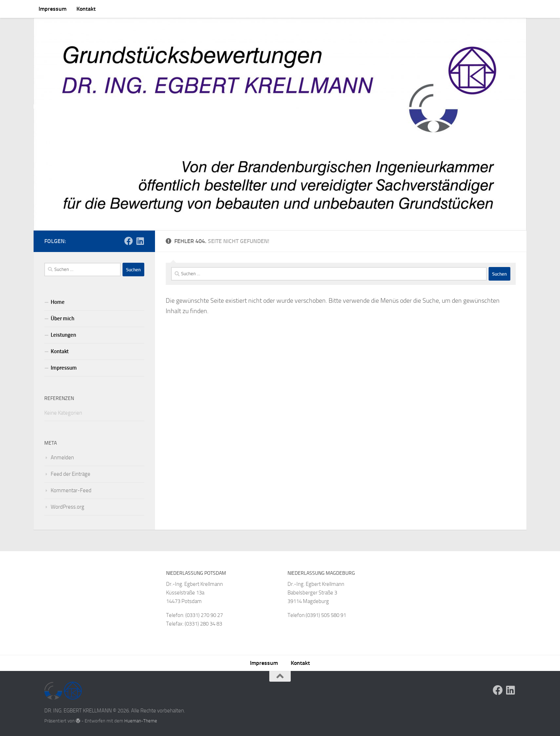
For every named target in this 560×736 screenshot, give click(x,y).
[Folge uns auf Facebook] (129, 241)
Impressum (52, 9)
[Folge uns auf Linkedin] (140, 241)
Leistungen (63, 335)
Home (58, 302)
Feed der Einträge (71, 474)
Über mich (62, 318)
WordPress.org (67, 507)
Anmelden (62, 458)
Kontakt (86, 9)
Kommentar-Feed (71, 490)
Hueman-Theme (141, 721)
